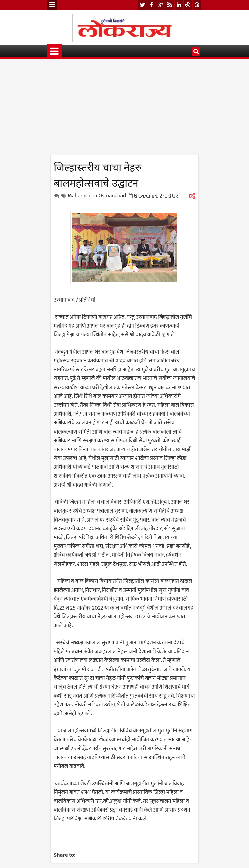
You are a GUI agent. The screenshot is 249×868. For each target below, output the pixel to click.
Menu (52, 5)
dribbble (188, 5)
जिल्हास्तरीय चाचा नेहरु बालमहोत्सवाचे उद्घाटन (98, 174)
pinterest (197, 5)
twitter (142, 5)
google (161, 5)
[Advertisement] (124, 109)
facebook (151, 5)
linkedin (179, 5)
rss (170, 5)
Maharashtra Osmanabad (97, 196)
